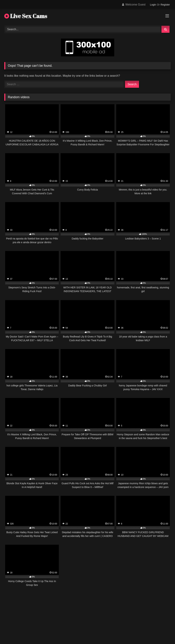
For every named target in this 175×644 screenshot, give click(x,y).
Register (165, 5)
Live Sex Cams (26, 16)
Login (153, 5)
